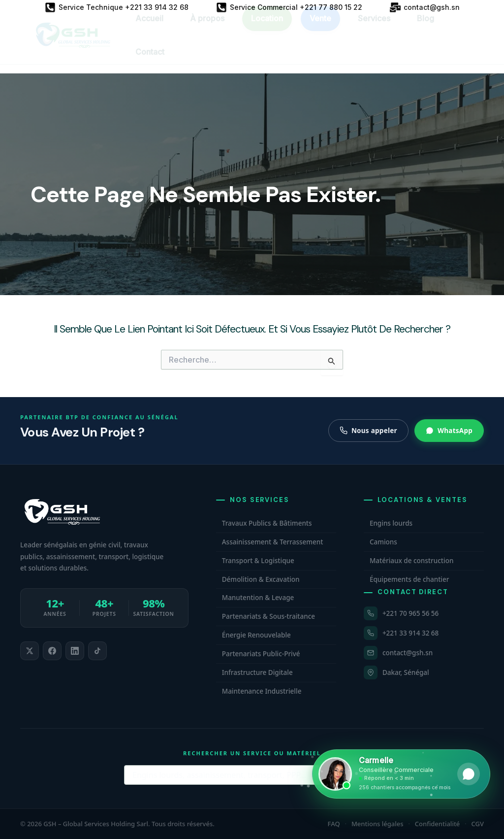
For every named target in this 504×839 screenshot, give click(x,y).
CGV (478, 824)
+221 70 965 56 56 (410, 613)
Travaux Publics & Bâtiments (267, 523)
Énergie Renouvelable (256, 635)
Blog (425, 27)
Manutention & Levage (258, 598)
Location (267, 27)
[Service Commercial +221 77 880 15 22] (289, 7)
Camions (383, 542)
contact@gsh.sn (408, 653)
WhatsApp (449, 431)
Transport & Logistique (258, 561)
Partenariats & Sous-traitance (268, 616)
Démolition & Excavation (261, 579)
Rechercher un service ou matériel (252, 753)
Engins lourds (391, 523)
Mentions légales (378, 824)
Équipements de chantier (409, 579)
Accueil (149, 27)
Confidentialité (438, 824)
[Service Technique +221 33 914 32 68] (117, 7)
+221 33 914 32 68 (410, 633)
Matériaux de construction (411, 561)
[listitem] (30, 651)
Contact (150, 61)
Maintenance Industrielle (262, 691)
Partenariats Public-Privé (261, 654)
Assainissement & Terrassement (273, 542)
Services (374, 27)
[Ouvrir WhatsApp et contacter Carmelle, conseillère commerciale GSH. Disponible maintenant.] (401, 774)
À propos (207, 27)
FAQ (334, 824)
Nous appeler (368, 431)
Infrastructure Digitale (257, 672)
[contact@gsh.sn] (425, 7)
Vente (320, 27)
